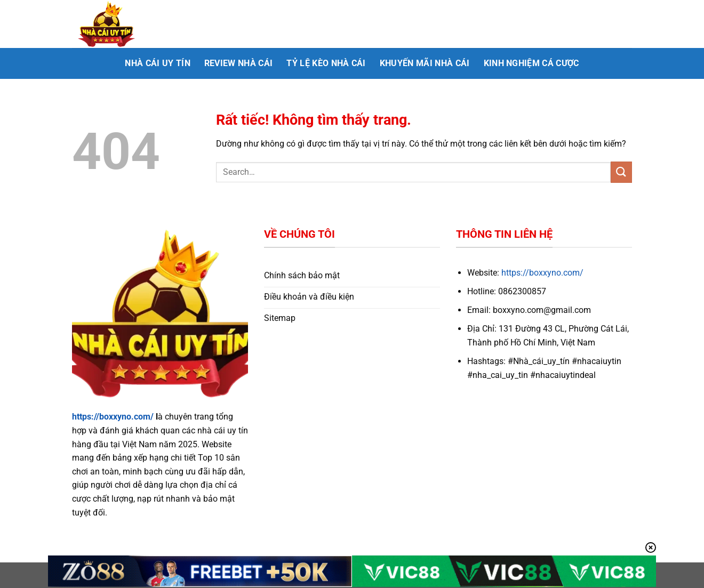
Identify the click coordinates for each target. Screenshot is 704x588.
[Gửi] (621, 172)
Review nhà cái (238, 63)
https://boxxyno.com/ (113, 417)
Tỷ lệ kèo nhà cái (326, 63)
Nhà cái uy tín (157, 63)
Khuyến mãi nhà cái (425, 63)
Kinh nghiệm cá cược (531, 63)
